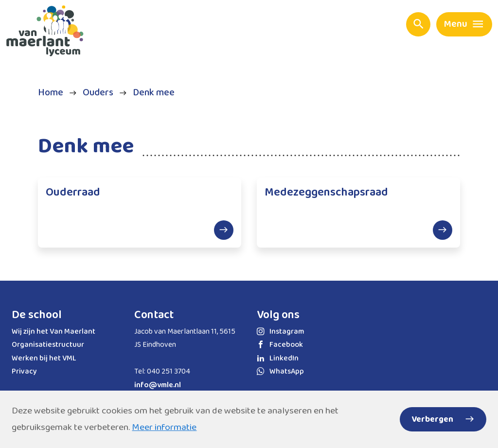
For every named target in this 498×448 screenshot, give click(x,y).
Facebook (280, 345)
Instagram (280, 332)
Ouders (98, 93)
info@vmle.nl (158, 385)
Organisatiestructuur (48, 345)
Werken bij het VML (44, 358)
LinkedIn (278, 358)
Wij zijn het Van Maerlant (53, 332)
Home (51, 93)
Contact (154, 315)
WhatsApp (280, 371)
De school (37, 315)
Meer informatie (164, 427)
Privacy (24, 371)
